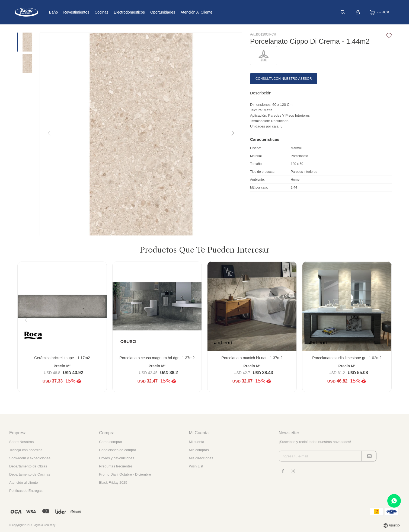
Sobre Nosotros (21, 442)
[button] (232, 133)
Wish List (196, 466)
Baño (71, 12)
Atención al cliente (215, 12)
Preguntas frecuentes (116, 466)
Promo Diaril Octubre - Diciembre (125, 474)
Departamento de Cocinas (30, 474)
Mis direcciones (201, 458)
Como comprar (111, 442)
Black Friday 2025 (113, 482)
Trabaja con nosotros (26, 450)
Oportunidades (181, 12)
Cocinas (119, 12)
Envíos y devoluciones (116, 458)
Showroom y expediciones (30, 458)
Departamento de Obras (28, 466)
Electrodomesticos (147, 12)
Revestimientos (94, 12)
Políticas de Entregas (26, 491)
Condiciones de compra (118, 450)
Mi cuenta (196, 442)
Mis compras (199, 450)
